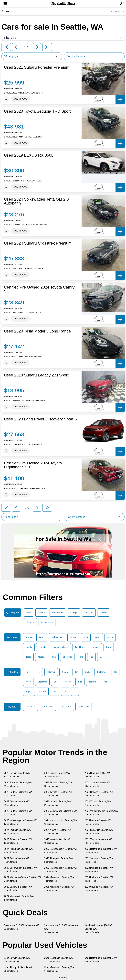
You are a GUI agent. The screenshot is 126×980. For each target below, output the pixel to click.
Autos (6, 12)
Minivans (89, 613)
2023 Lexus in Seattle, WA (58, 803)
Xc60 (28, 682)
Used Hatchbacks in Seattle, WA (101, 960)
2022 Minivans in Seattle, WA (19, 898)
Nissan (96, 647)
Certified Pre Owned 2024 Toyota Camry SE (39, 289)
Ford (81, 657)
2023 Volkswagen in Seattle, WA (61, 813)
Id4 (77, 672)
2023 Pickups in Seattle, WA (58, 860)
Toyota (29, 637)
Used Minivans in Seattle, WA (59, 969)
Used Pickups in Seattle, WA (18, 969)
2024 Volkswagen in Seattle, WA (101, 813)
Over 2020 (31, 707)
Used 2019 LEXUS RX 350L (29, 155)
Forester (67, 682)
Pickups (74, 613)
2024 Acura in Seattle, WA (58, 832)
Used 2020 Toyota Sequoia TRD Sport (37, 111)
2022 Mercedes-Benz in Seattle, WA (23, 879)
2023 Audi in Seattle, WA (17, 803)
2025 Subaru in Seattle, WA (18, 841)
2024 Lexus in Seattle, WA (17, 832)
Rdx (80, 682)
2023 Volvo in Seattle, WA (98, 803)
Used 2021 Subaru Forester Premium (37, 67)
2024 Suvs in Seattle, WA (57, 775)
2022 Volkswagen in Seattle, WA (21, 870)
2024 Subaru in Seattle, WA (99, 832)
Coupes (104, 613)
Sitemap (63, 978)
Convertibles (47, 622)
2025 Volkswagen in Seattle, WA (21, 822)
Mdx (105, 682)
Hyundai (43, 647)
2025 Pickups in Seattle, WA (99, 879)
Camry (65, 672)
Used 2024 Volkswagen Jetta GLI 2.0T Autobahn (37, 201)
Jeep (102, 657)
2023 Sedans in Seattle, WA (18, 794)
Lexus (42, 637)
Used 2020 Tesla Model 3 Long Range (37, 331)
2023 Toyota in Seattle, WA (58, 794)
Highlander (102, 672)
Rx (39, 672)
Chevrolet (67, 657)
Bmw (109, 647)
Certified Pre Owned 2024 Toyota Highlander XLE (33, 465)
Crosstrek (42, 682)
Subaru (73, 637)
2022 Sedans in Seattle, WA (99, 860)
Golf (55, 692)
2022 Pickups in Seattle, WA (99, 870)
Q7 (75, 692)
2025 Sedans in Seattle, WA (18, 813)
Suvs (29, 613)
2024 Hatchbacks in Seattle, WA (61, 822)
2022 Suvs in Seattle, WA (97, 784)
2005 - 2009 (84, 707)
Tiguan (29, 692)
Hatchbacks (58, 613)
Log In (109, 12)
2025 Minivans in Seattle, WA (59, 889)
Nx (115, 672)
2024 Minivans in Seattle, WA (59, 879)
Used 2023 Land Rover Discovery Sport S (41, 419)
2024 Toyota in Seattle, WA (18, 784)
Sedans (42, 613)
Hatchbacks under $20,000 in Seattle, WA (99, 929)
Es (55, 682)
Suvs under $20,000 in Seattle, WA (22, 927)
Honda (29, 647)
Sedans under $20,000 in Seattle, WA (61, 929)
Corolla (43, 692)
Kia (91, 657)
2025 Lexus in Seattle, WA (98, 822)
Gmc (54, 657)
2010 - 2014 (66, 707)
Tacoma (93, 682)
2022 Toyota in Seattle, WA (98, 841)
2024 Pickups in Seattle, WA (18, 851)
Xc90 (88, 672)
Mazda (41, 657)
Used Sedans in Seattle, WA (58, 960)
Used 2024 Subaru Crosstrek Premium (38, 243)
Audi (86, 637)
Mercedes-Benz (61, 647)
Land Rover (80, 647)
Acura (110, 637)
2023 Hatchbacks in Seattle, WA (61, 851)
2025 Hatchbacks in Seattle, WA (101, 851)
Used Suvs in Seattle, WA (17, 960)
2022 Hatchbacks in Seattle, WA (61, 870)
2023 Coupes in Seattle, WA (99, 889)
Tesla (28, 657)
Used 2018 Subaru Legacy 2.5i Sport (36, 375)
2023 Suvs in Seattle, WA (17, 775)
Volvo (98, 637)
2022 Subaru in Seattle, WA (18, 889)
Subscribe (120, 12)
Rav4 (28, 672)
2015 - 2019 (48, 707)
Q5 (65, 692)
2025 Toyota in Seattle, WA (58, 784)
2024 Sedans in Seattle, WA (99, 794)
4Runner (51, 672)
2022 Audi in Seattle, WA (17, 860)
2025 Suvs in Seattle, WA (97, 775)
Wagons (30, 622)
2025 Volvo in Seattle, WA (57, 841)
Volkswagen (57, 637)
